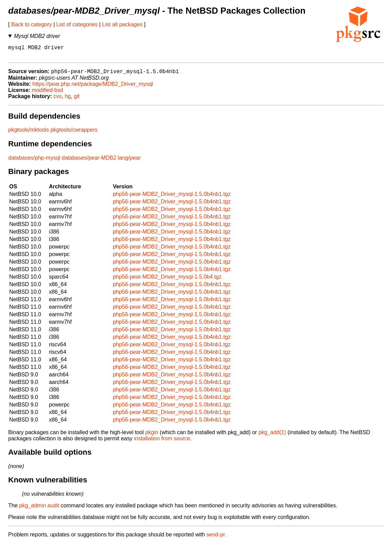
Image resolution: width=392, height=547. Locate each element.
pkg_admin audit (39, 509)
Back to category (32, 24)
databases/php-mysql (34, 162)
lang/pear (129, 162)
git (77, 100)
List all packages (122, 24)
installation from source (162, 442)
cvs (58, 100)
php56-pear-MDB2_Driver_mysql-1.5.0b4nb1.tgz (172, 198)
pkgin (152, 436)
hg (68, 100)
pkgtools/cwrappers (74, 134)
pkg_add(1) (272, 436)
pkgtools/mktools (29, 134)
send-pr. (216, 538)
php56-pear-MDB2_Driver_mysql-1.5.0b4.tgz (167, 281)
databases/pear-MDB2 (89, 162)
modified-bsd (47, 94)
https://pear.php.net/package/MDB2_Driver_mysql (93, 88)
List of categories (77, 24)
